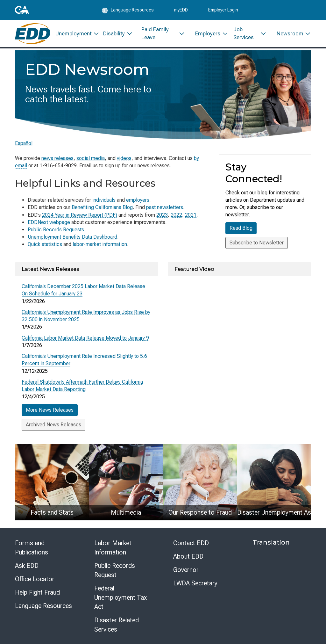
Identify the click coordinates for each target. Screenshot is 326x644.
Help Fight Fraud (37, 592)
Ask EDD (27, 565)
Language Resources (43, 605)
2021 (191, 215)
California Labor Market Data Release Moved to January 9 (85, 338)
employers (138, 200)
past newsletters (165, 207)
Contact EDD (191, 543)
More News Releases (50, 410)
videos (124, 158)
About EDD (188, 556)
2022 (176, 215)
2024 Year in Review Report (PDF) (80, 215)
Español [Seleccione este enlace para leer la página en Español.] (24, 143)
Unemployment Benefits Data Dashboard (72, 237)
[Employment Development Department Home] (33, 34)
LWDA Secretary (195, 583)
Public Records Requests (56, 230)
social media (91, 158)
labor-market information (100, 244)
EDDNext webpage (49, 222)
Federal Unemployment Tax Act (120, 597)
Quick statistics (45, 244)
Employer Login (223, 10)
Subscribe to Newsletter (257, 243)
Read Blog (241, 228)
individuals (104, 200)
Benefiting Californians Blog (102, 207)
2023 (162, 215)
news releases (57, 158)
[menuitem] (74, 34)
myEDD (181, 10)
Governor (186, 569)
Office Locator (35, 579)
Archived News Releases (53, 424)
